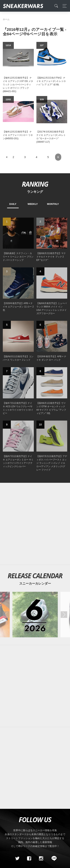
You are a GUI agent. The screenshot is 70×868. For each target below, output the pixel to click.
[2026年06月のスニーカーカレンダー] (35, 614)
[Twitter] (17, 858)
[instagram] (41, 858)
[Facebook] (29, 858)
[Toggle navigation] (64, 6)
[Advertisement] (35, 524)
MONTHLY (53, 204)
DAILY (13, 204)
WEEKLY (33, 204)
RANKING (35, 184)
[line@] (53, 858)
